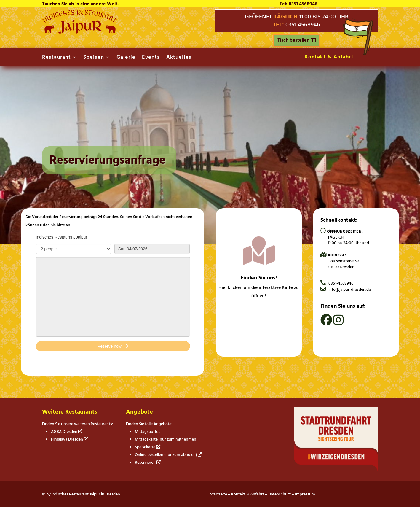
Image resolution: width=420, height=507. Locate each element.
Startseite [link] (219, 494)
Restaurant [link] (56, 58)
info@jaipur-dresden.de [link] (346, 289)
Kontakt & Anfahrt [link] (329, 57)
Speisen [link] (94, 58)
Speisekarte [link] (148, 447)
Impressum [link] (305, 494)
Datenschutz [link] (280, 494)
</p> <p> (113, 299)
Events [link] (151, 58)
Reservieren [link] (148, 462)
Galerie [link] (126, 58)
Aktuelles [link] (179, 58)
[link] (80, 32)
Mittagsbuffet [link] (147, 431)
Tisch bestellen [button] (293, 40)
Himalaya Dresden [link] (70, 439)
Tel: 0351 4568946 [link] (298, 4)
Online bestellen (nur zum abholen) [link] (168, 455)
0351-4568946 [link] (337, 283)
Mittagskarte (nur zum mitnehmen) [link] (166, 439)
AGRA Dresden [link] (67, 431)
